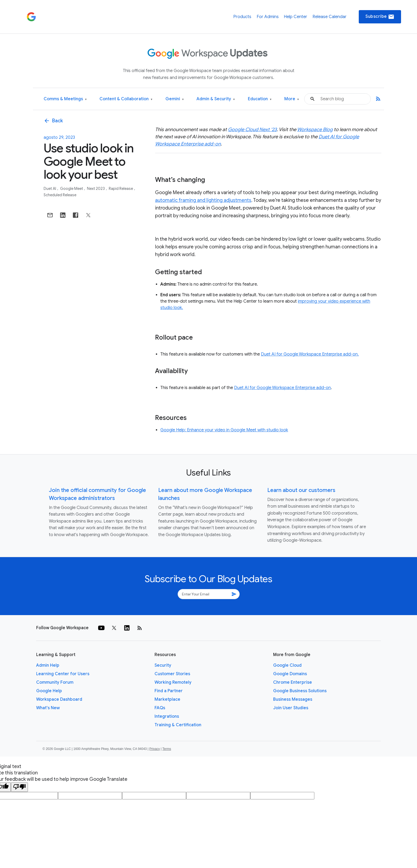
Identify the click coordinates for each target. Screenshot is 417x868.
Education (260, 99)
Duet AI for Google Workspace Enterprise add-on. (310, 354)
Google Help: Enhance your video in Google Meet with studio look (224, 430)
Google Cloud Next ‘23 (252, 130)
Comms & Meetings (65, 99)
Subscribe (380, 17)
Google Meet (72, 189)
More (292, 99)
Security (163, 665)
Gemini (175, 99)
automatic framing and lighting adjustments (203, 200)
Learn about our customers (301, 490)
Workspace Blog (315, 130)
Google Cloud (287, 665)
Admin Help (48, 665)
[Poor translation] (19, 787)
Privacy (155, 749)
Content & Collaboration (126, 99)
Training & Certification (178, 725)
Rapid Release (121, 189)
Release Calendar (330, 17)
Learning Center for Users (63, 674)
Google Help (49, 691)
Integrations (167, 716)
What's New (48, 708)
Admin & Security (216, 99)
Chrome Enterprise (293, 682)
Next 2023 (96, 189)
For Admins (268, 17)
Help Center (295, 17)
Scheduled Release (60, 195)
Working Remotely (173, 682)
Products (242, 17)
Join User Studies (291, 708)
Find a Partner (169, 691)
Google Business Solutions (300, 691)
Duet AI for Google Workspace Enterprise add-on (282, 388)
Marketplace (167, 699)
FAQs (160, 708)
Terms (167, 749)
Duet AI (50, 189)
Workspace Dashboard (59, 699)
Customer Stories (172, 674)
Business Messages (293, 699)
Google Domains (290, 674)
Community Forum (55, 682)
